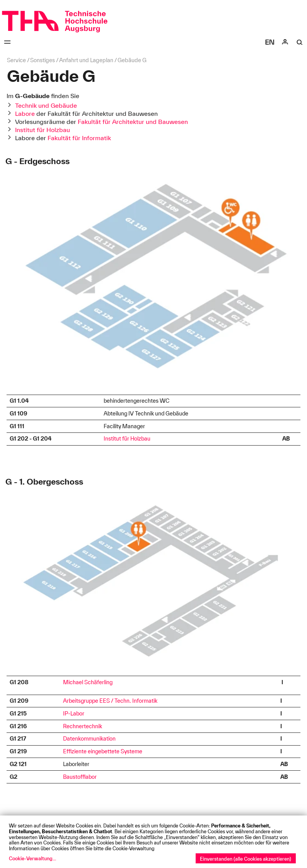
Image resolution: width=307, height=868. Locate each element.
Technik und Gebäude (46, 105)
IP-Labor (74, 714)
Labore (25, 114)
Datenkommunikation (89, 739)
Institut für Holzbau (43, 130)
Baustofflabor (80, 777)
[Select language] (270, 42)
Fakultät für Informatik (79, 138)
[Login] (285, 42)
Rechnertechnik (83, 726)
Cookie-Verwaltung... (32, 858)
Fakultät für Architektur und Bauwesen (133, 122)
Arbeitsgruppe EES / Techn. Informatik (110, 701)
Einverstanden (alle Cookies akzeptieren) (246, 859)
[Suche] (300, 42)
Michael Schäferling (88, 682)
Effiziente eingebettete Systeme (103, 751)
